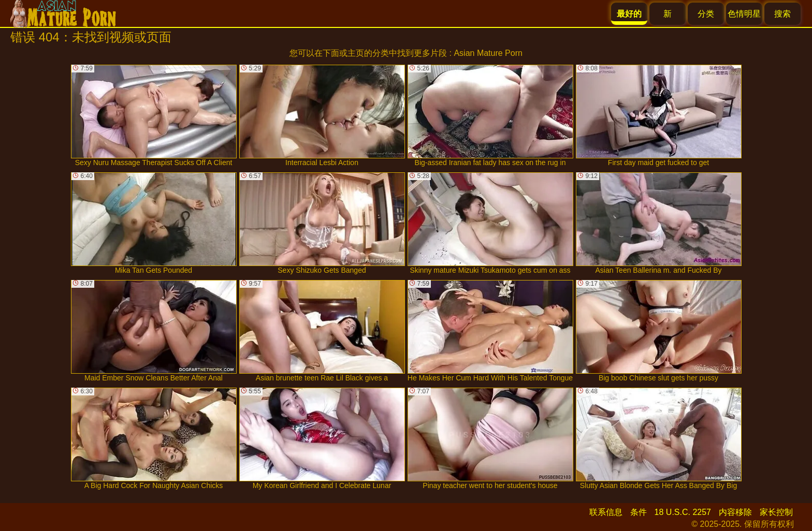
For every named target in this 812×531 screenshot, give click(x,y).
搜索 (782, 14)
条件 (639, 512)
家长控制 (776, 512)
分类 (706, 14)
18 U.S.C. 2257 (683, 512)
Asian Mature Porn (488, 53)
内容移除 (735, 512)
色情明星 (744, 14)
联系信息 (606, 512)
